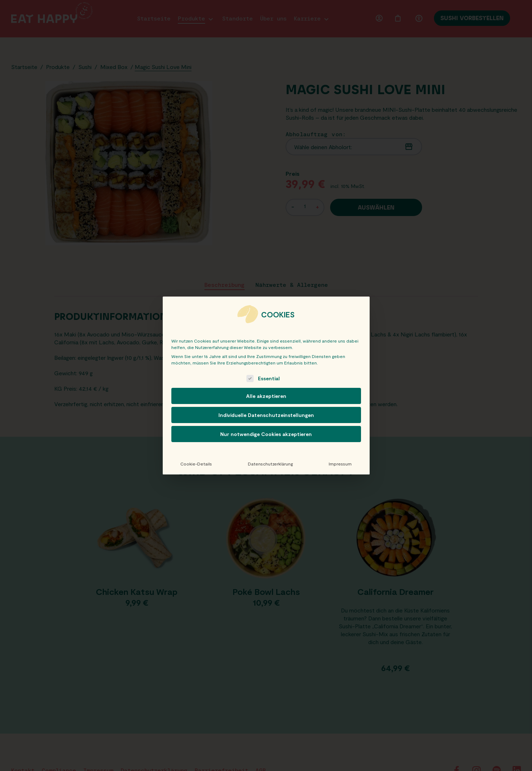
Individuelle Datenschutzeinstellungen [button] (266, 415)
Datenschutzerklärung (270, 464)
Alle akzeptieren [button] (266, 396)
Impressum (340, 464)
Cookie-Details (196, 464)
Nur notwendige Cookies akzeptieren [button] (266, 434)
